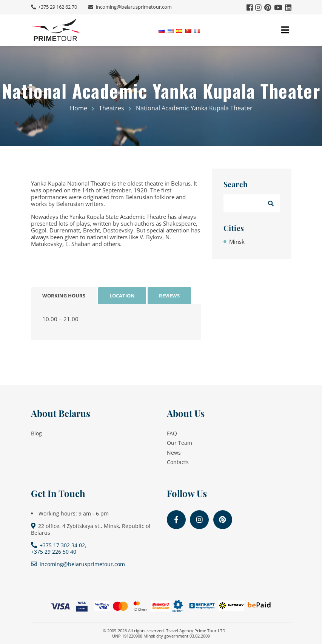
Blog (36, 433)
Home (79, 108)
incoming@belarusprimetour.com (133, 7)
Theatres (112, 108)
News (174, 453)
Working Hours (64, 296)
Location (122, 296)
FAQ (172, 433)
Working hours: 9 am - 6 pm (74, 513)
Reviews (169, 296)
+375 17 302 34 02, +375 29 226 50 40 (59, 548)
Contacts (178, 462)
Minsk (237, 241)
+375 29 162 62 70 (57, 7)
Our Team (179, 443)
